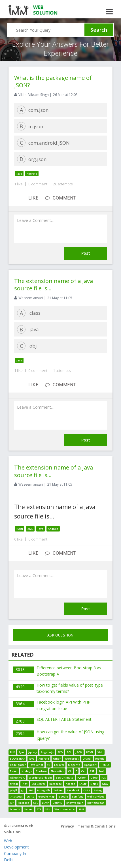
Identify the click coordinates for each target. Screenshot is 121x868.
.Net (25, 784)
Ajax (22, 752)
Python (82, 778)
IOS (104, 778)
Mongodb (43, 790)
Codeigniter (18, 765)
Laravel (59, 765)
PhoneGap (57, 771)
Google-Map (46, 797)
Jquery (33, 752)
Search (99, 30)
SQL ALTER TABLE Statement (64, 719)
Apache (71, 784)
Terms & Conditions (97, 826)
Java (19, 174)
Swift (102, 771)
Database (56, 784)
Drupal (87, 759)
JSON (20, 529)
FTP (39, 809)
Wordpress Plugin (40, 778)
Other (57, 759)
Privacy (67, 826)
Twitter (58, 790)
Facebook (73, 790)
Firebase (24, 803)
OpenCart (90, 765)
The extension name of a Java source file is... (54, 285)
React (14, 771)
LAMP (83, 784)
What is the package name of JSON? (53, 81)
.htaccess (16, 797)
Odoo (94, 778)
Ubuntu (58, 803)
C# (70, 771)
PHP (12, 752)
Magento (74, 765)
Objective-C (17, 778)
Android (32, 174)
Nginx (94, 784)
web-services (96, 797)
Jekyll (13, 790)
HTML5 (105, 765)
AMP (81, 809)
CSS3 (87, 790)
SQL (69, 752)
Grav (105, 784)
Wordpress (72, 759)
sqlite (30, 797)
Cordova (41, 771)
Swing (98, 790)
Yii (49, 765)
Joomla (100, 759)
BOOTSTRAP (17, 759)
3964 (20, 704)
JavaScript (36, 765)
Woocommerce (64, 809)
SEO (60, 752)
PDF (31, 790)
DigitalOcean (96, 803)
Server (28, 809)
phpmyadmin (75, 803)
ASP (92, 771)
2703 (20, 721)
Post (86, 253)
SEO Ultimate (65, 778)
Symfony (78, 797)
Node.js (27, 771)
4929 (20, 687)
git (23, 790)
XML (30, 529)
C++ (83, 771)
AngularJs (47, 752)
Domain (15, 809)
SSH (48, 809)
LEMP (45, 803)
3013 (20, 669)
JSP (12, 803)
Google (63, 797)
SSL (36, 803)
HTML (90, 752)
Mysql (14, 784)
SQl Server (38, 784)
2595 (20, 733)
